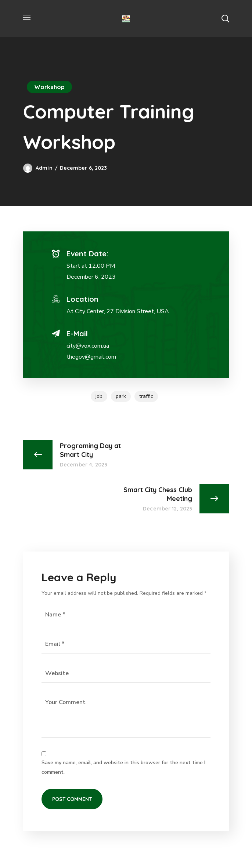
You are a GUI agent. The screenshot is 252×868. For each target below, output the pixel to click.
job (99, 396)
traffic (146, 396)
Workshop (49, 87)
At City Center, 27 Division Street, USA (118, 311)
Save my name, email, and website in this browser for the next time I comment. (123, 767)
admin (44, 168)
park (121, 396)
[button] (225, 18)
